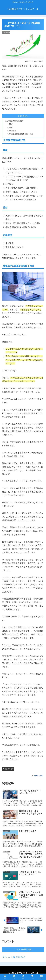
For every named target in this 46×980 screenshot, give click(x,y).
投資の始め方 (8, 769)
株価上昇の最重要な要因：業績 (21, 134)
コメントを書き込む (23, 949)
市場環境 (13, 131)
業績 (11, 124)
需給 (11, 127)
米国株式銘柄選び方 (15, 121)
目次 (20, 116)
